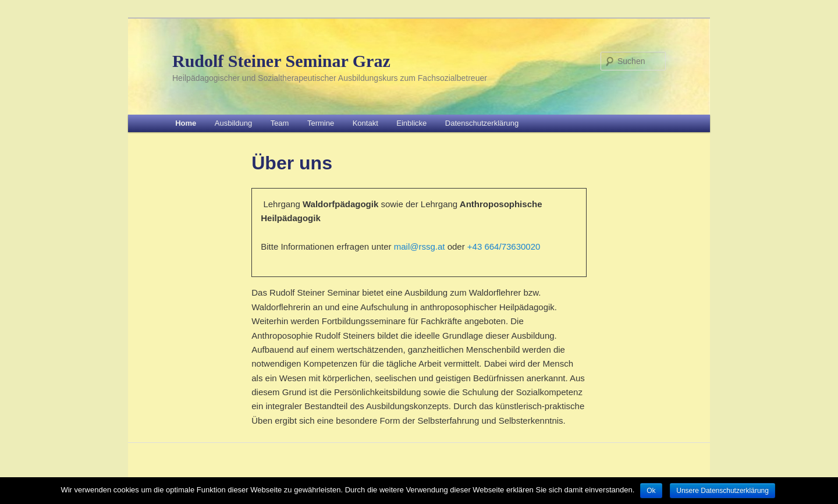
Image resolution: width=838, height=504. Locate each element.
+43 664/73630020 (504, 246)
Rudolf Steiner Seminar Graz (281, 61)
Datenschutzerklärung (482, 123)
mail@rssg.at (420, 246)
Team (280, 123)
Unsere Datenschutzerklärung (722, 491)
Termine (321, 123)
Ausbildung (233, 123)
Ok (651, 491)
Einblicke (411, 123)
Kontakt (365, 123)
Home (186, 123)
